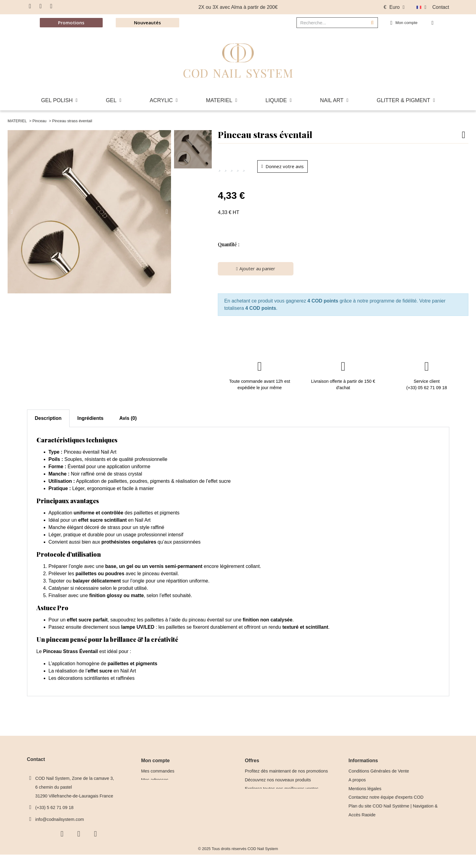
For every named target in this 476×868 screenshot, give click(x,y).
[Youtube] (51, 6)
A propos (357, 782)
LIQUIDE (279, 100)
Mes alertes (152, 800)
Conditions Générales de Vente (379, 774)
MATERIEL (222, 100)
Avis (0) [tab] (128, 421)
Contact (441, 7)
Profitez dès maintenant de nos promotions (286, 774)
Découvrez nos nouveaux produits (278, 782)
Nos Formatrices (365, 844)
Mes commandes (158, 774)
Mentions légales (365, 791)
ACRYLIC (164, 100)
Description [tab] (48, 421)
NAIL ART (334, 100)
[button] (434, 23)
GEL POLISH (59, 100)
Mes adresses (155, 782)
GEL (113, 100)
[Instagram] (41, 6)
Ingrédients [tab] (91, 421)
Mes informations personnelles (171, 791)
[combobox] (328, 23)
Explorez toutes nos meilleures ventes (282, 791)
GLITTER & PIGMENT (406, 100)
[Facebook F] (30, 6)
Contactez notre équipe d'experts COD (386, 800)
